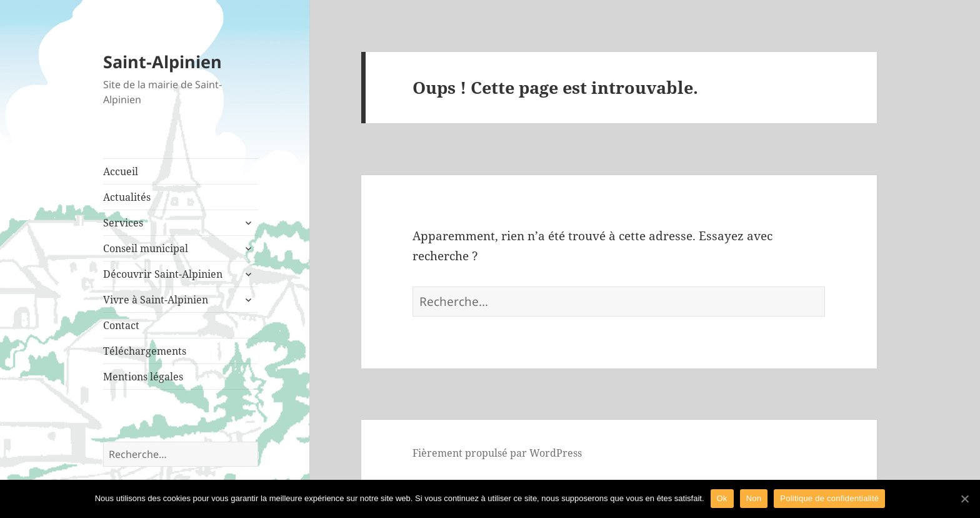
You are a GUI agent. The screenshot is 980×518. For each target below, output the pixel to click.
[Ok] (964, 499)
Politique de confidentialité (829, 498)
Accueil (121, 171)
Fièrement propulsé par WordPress (497, 453)
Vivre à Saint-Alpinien (156, 300)
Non (754, 498)
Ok (722, 498)
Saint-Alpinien (162, 62)
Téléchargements (145, 351)
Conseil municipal (146, 248)
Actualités (127, 197)
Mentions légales (143, 377)
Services (123, 223)
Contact (121, 325)
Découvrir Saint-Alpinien (163, 274)
